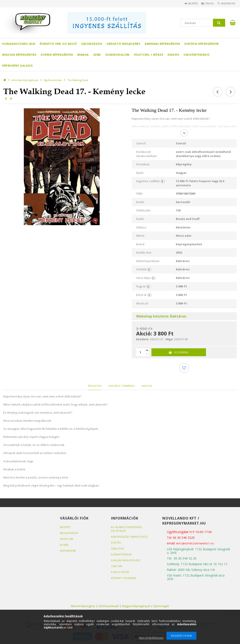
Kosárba (181, 352)
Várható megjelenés (123, 44)
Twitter (117, 566)
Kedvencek (226, 3)
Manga (83, 55)
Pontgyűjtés (120, 572)
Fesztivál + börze (149, 55)
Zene (97, 55)
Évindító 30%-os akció (58, 44)
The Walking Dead (78, 80)
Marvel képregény (83, 606)
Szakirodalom (117, 55)
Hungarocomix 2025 (19, 44)
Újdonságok (92, 44)
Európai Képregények (202, 44)
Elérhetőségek (122, 554)
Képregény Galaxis (18, 66)
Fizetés (116, 543)
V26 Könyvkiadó (196, 55)
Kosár (64, 545)
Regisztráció (69, 533)
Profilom (67, 539)
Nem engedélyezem (151, 638)
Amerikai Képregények (162, 44)
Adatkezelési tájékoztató (129, 537)
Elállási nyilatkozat (126, 560)
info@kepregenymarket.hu (195, 543)
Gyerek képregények (57, 55)
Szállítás (118, 548)
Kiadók (173, 55)
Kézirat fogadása (123, 578)
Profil (205, 3)
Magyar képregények (19, 55)
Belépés (185, 3)
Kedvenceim (68, 551)
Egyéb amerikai (53, 80)
